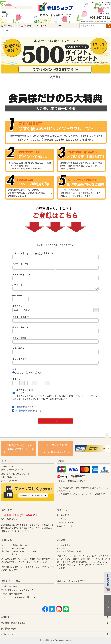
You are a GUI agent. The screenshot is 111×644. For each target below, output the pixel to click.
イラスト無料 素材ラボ (12, 594)
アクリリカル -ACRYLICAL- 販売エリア (19, 597)
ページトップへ (107, 435)
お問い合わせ (7, 634)
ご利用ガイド (105, 5)
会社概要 (61, 540)
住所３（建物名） (21, 338)
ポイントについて (9, 481)
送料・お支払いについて (12, 470)
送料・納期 (7, 510)
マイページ (42, 26)
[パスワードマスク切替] (96, 289)
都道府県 (18, 306)
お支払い (61, 461)
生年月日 (16, 379)
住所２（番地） (21, 327)
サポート (6, 461)
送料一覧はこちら (9, 519)
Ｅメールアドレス (22, 275)
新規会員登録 (63, 515)
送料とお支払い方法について (78, 494)
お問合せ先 (7, 540)
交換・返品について (10, 477)
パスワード (19, 285)
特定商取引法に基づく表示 (13, 623)
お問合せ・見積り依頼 (101, 8)
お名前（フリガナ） (23, 264)
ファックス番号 (20, 359)
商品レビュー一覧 (65, 526)
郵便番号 (18, 296)
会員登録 (106, 2)
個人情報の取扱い (9, 628)
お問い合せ (25, 26)
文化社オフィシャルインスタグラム (17, 590)
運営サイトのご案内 (11, 581)
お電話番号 (19, 348)
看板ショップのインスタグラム (71, 581)
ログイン (96, 2)
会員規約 (19, 407)
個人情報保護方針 (23, 410)
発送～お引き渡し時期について (15, 474)
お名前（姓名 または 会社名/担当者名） (33, 254)
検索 (109, 26)
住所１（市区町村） (23, 317)
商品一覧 (7, 26)
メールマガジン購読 (66, 522)
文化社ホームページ (10, 586)
